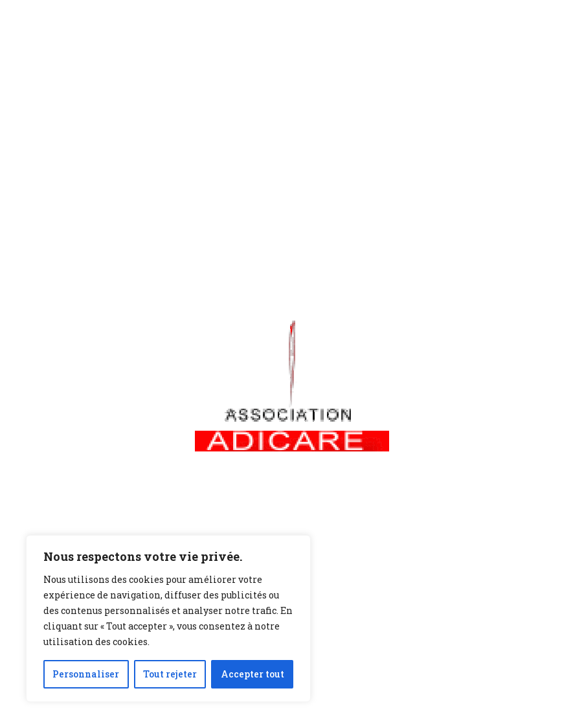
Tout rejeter (170, 674)
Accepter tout (253, 674)
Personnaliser (86, 674)
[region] (168, 619)
